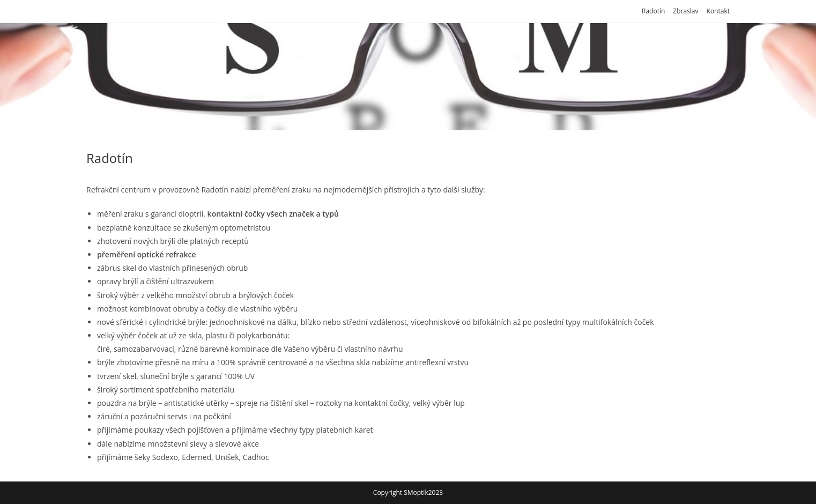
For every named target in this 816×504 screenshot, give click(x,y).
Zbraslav (685, 11)
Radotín (653, 11)
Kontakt (718, 11)
